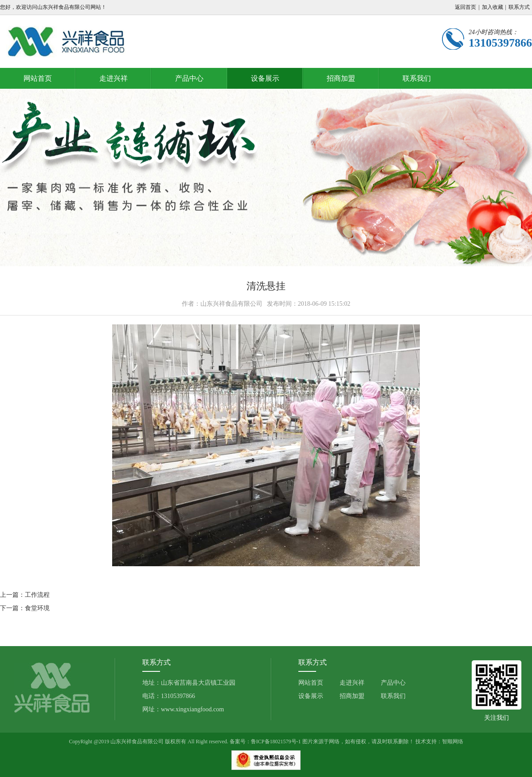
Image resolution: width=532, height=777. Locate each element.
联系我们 (417, 78)
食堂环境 (37, 608)
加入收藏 (493, 7)
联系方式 (519, 7)
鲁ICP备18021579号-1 (276, 742)
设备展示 (265, 78)
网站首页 (38, 78)
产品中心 (189, 78)
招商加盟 (341, 78)
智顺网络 (453, 742)
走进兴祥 (113, 78)
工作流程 (37, 595)
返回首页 (465, 7)
